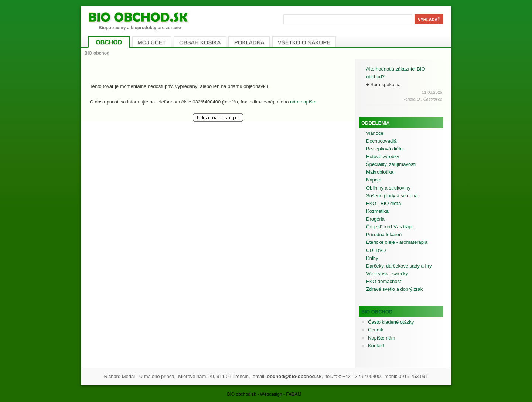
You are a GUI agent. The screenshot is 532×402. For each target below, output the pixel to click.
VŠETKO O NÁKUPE (304, 42)
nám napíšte (303, 102)
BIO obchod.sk (241, 394)
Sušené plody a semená (392, 196)
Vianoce (375, 133)
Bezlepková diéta (384, 149)
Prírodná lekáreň (384, 234)
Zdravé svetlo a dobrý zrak (394, 289)
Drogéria (375, 219)
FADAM (294, 394)
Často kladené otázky (391, 322)
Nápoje (374, 180)
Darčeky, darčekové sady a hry (399, 266)
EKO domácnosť (384, 281)
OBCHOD (109, 42)
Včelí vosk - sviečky (387, 274)
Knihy (372, 258)
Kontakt (376, 346)
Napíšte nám (382, 338)
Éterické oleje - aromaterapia (397, 242)
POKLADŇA (249, 42)
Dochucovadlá (381, 141)
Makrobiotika (380, 172)
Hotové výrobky (383, 156)
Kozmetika (377, 211)
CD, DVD (376, 250)
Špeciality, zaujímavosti (391, 164)
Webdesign (271, 394)
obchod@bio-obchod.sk (294, 376)
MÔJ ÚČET (152, 42)
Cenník (376, 330)
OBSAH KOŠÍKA (200, 42)
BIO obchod (377, 312)
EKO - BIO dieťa (383, 203)
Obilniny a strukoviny (388, 188)
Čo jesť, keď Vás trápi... (391, 227)
